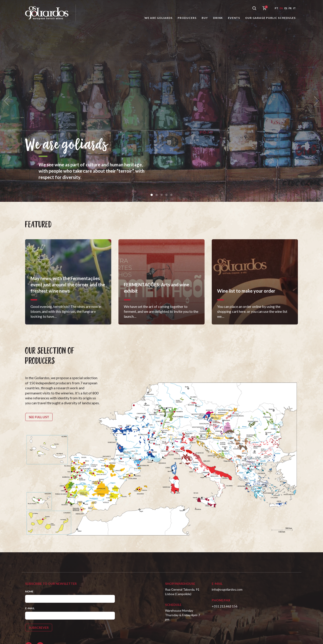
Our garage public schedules (270, 18)
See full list (39, 417)
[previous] (8, 101)
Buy (205, 18)
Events (234, 18)
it (294, 8)
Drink (218, 18)
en (281, 8)
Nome (29, 591)
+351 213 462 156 (225, 606)
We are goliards (158, 18)
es (286, 8)
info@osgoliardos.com (227, 589)
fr (290, 8)
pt (276, 8)
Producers (187, 18)
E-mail (30, 608)
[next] (315, 101)
